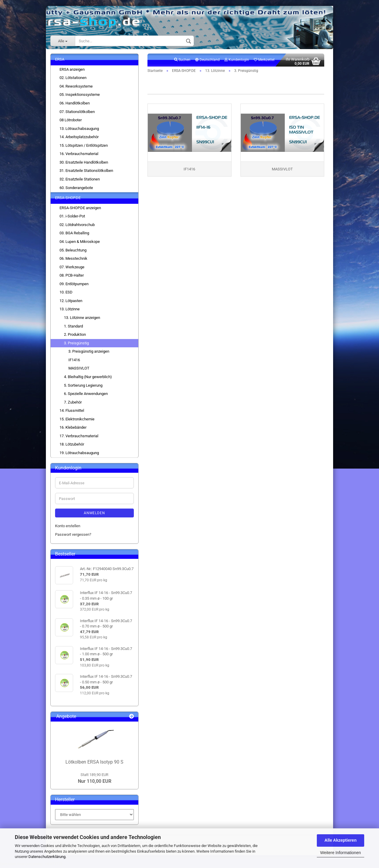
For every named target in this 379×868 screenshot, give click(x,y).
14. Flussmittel (72, 412)
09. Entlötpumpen (74, 285)
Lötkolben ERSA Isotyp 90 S (94, 763)
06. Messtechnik (73, 260)
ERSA (60, 60)
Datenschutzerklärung (47, 857)
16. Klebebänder (73, 429)
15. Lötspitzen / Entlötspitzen (84, 147)
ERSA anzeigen (72, 71)
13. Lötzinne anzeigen (82, 319)
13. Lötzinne (70, 310)
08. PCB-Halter (72, 276)
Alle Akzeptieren (341, 840)
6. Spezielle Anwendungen (86, 395)
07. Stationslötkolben (77, 113)
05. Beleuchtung (73, 251)
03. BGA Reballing (74, 234)
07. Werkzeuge (72, 268)
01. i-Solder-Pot (72, 217)
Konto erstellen (68, 527)
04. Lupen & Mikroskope (80, 243)
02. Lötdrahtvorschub (77, 226)
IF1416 (74, 361)
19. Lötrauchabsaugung (79, 454)
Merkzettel (264, 61)
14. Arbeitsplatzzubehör (79, 138)
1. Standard (73, 327)
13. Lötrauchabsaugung (79, 130)
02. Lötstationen (73, 79)
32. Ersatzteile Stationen (80, 180)
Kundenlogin (237, 61)
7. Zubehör (73, 403)
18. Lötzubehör (72, 445)
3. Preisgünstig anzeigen (89, 352)
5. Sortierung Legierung (83, 386)
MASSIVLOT (79, 369)
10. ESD (66, 293)
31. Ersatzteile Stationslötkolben (86, 172)
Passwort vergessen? (73, 536)
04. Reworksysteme (76, 87)
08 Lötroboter (71, 121)
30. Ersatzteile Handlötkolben (84, 163)
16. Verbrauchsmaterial (79, 155)
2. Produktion (75, 336)
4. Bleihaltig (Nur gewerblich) (88, 378)
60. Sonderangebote (76, 189)
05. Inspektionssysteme (80, 96)
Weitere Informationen (340, 853)
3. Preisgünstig (76, 344)
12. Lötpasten (71, 302)
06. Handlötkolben (75, 104)
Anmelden (94, 514)
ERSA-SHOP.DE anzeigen (80, 209)
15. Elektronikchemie (77, 420)
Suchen (182, 61)
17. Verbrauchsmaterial (79, 437)
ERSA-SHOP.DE (68, 199)
